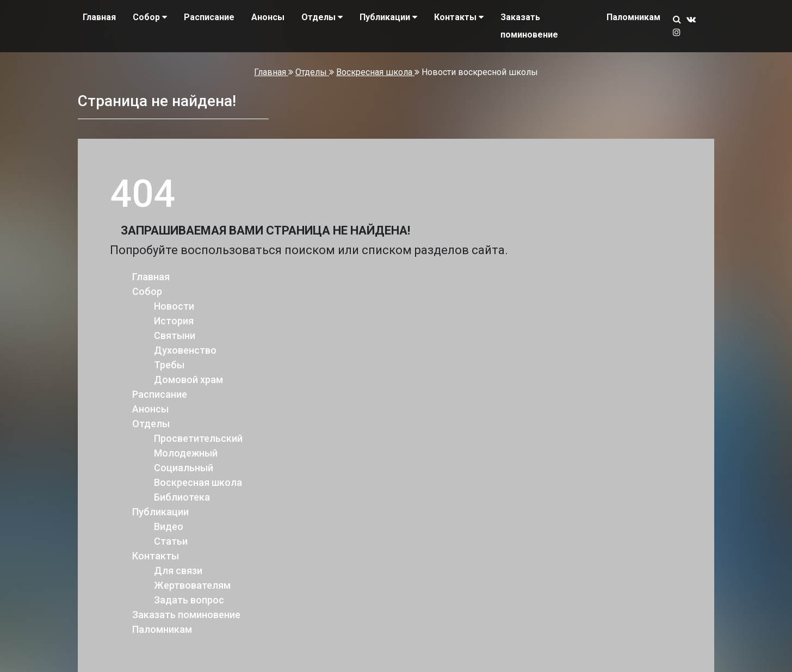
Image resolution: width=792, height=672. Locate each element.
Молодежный (186, 453)
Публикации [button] (388, 17)
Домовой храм (188, 380)
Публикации (160, 512)
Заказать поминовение (529, 26)
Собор (147, 291)
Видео (169, 526)
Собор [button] (150, 17)
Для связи (178, 571)
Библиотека (182, 497)
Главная (99, 17)
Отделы (312, 72)
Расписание (209, 17)
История (174, 321)
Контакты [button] (459, 17)
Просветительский (198, 438)
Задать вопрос (189, 600)
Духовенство (185, 350)
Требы (169, 365)
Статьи (171, 541)
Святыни (175, 335)
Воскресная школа (375, 72)
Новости (174, 306)
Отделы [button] (322, 17)
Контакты (156, 556)
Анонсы (268, 17)
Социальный (184, 468)
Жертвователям (192, 585)
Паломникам (633, 17)
